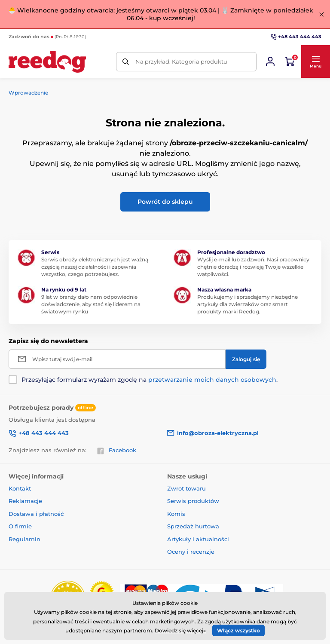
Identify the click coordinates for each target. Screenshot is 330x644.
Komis (176, 514)
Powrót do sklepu (165, 202)
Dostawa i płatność (36, 514)
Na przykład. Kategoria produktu (181, 61)
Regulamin (24, 539)
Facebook (116, 451)
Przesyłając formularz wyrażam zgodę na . (150, 380)
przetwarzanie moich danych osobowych (212, 380)
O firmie (20, 526)
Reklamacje (25, 501)
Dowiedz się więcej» (180, 630)
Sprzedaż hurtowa (193, 526)
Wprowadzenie (28, 93)
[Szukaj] (126, 62)
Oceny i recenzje (191, 552)
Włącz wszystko (238, 630)
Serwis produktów (193, 501)
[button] (315, 61)
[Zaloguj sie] (270, 61)
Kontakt (20, 488)
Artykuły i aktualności (198, 539)
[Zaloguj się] (246, 359)
